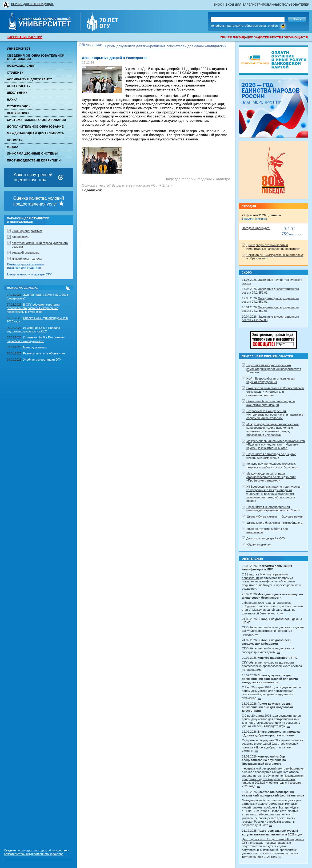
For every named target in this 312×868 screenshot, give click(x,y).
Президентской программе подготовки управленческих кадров (273, 779)
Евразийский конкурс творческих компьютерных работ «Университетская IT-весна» (274, 369)
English (273, 26)
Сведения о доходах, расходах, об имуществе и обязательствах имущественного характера (37, 852)
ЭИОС (218, 5)
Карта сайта (235, 26)
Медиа (13, 147)
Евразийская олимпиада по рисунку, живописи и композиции (271, 456)
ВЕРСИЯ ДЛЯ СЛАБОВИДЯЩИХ (32, 4)
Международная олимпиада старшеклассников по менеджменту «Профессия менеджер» (271, 477)
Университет (19, 49)
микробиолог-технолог (27, 259)
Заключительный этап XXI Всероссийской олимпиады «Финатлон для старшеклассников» (275, 392)
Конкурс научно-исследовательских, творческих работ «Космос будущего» (272, 465)
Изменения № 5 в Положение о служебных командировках (36, 339)
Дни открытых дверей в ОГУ (266, 538)
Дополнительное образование (35, 127)
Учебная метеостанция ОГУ (42, 360)
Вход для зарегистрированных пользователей (267, 5)
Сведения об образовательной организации (36, 57)
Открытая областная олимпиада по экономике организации (271, 403)
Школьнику (17, 93)
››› (281, 613)
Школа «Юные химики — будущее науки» (275, 516)
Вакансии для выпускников (26, 264)
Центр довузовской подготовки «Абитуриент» (273, 839)
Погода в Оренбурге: (256, 228)
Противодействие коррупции (34, 160)
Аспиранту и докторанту (29, 79)
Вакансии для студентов (24, 268)
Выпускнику (18, 113)
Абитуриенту (19, 86)
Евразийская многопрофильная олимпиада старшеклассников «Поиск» (273, 509)
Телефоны (218, 26)
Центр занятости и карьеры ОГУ (29, 274)
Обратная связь (256, 26)
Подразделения (21, 66)
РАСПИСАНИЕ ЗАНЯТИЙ (25, 37)
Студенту (15, 73)
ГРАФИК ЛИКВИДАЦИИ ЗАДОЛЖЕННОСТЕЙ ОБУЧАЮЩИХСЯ (264, 37)
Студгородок (19, 106)
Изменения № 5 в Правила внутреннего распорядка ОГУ (33, 330)
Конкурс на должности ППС (127, 44)
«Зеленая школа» (259, 545)
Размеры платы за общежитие (44, 353)
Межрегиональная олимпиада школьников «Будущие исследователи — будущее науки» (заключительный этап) (276, 445)
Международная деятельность (36, 133)
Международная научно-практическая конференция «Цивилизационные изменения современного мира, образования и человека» (273, 429)
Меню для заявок (35, 347)
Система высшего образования (37, 120)
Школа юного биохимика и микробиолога (274, 523)
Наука (12, 100)
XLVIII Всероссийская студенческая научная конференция (271, 380)
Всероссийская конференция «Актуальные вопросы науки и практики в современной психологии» (275, 415)
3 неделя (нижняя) (254, 219)
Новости (15, 140)
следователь (20, 237)
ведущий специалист (26, 252)
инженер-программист (27, 231)
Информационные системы (32, 153)
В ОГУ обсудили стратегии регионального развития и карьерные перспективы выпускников (33, 308)
